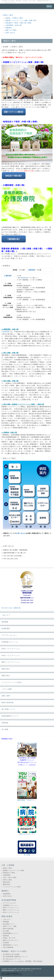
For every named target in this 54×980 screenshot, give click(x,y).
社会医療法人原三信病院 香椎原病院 (21, 969)
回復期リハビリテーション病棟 (13, 870)
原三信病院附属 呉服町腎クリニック (15, 957)
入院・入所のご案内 (10, 877)
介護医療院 (32, 270)
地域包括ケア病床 (9, 873)
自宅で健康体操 (8, 947)
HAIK (21, 975)
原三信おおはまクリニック (12, 959)
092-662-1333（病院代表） (12, 608)
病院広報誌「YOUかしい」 (27, 800)
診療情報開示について (10, 716)
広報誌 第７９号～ (10, 938)
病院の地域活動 (7, 703)
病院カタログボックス (27, 834)
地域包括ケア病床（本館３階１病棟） (19, 23)
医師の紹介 (6, 669)
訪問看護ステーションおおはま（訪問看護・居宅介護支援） (23, 961)
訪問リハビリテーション (11, 649)
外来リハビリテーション (11, 655)
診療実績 (5, 723)
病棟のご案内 (7, 868)
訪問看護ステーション (10, 642)
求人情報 (5, 729)
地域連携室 (6, 628)
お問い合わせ (10, 33)
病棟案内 (9, 28)
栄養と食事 (6, 696)
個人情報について (8, 709)
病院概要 (5, 622)
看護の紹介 (6, 676)
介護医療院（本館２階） (14, 25)
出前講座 (6, 943)
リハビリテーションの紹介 (12, 682)
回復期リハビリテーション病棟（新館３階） (21, 20)
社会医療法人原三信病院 (11, 954)
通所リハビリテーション (11, 662)
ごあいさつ (6, 615)
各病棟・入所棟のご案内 (14, 18)
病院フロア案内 (11, 30)
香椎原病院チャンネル (10, 945)
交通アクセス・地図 (10, 926)
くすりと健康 (7, 689)
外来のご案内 (7, 880)
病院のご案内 (8, 15)
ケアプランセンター (9, 635)
